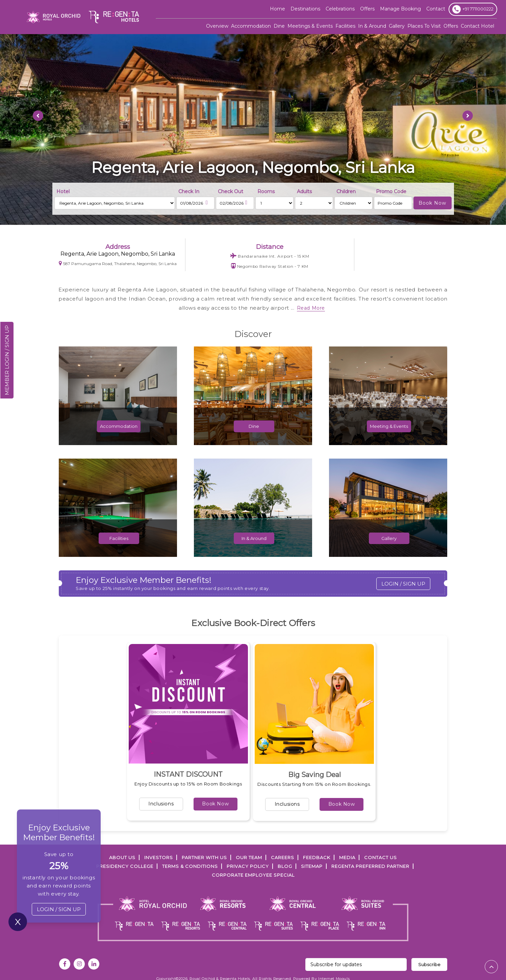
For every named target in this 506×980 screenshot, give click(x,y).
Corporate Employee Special (253, 875)
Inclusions (161, 804)
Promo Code (391, 191)
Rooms (266, 191)
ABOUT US (122, 857)
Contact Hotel (477, 26)
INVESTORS (159, 857)
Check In (189, 191)
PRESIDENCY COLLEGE (125, 866)
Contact (436, 9)
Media (347, 857)
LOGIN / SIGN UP (403, 584)
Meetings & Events (310, 26)
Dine (279, 26)
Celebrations (340, 9)
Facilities (345, 26)
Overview (217, 26)
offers (367, 9)
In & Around (372, 26)
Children (346, 191)
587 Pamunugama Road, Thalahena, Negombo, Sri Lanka (118, 263)
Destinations (305, 9)
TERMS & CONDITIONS (190, 866)
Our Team (249, 857)
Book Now (215, 804)
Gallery (397, 26)
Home (277, 9)
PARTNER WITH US (204, 857)
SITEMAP (312, 866)
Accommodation (251, 26)
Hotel (63, 191)
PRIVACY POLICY (248, 866)
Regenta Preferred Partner (370, 866)
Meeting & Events (389, 435)
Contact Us (381, 857)
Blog (285, 866)
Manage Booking (400, 9)
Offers (451, 26)
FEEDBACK (317, 857)
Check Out (231, 191)
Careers (283, 857)
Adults (304, 191)
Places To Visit (424, 26)
